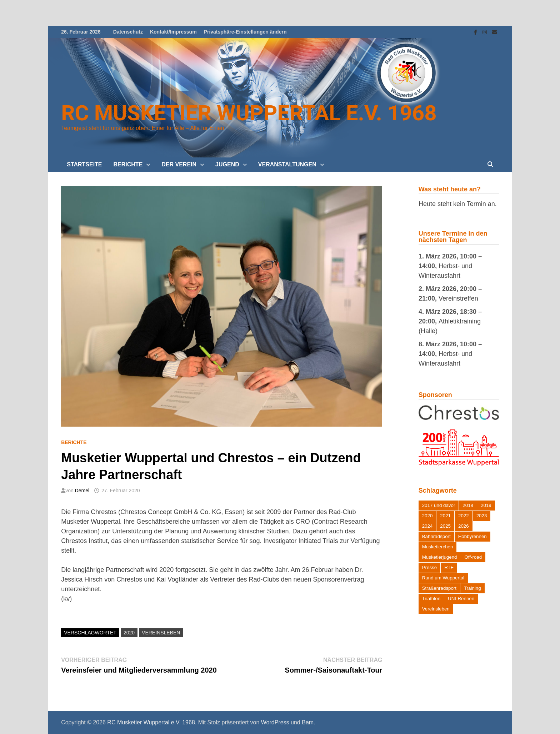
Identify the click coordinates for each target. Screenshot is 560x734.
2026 (464, 526)
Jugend (227, 164)
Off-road (473, 557)
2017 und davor (439, 505)
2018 (468, 505)
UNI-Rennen (461, 599)
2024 (427, 526)
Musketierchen (438, 547)
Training (472, 588)
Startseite (84, 164)
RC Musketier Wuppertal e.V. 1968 (249, 113)
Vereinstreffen (458, 298)
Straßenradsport (439, 588)
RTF (449, 567)
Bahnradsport (436, 536)
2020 (129, 633)
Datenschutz (128, 32)
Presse (429, 567)
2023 (482, 516)
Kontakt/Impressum (173, 32)
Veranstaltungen (287, 164)
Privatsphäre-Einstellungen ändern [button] (245, 32)
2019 (486, 505)
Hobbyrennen (472, 536)
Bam (308, 722)
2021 (445, 516)
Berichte (128, 164)
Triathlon (431, 599)
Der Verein (179, 164)
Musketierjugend (440, 557)
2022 (464, 516)
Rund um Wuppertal (443, 578)
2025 (445, 526)
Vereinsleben (161, 633)
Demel (82, 491)
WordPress (275, 722)
